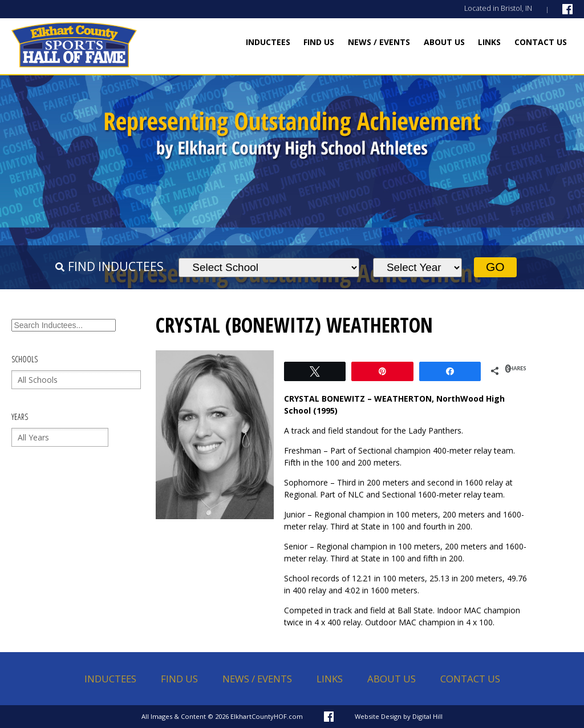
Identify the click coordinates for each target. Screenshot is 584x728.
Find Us (319, 42)
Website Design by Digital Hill (399, 716)
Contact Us (541, 42)
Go (495, 267)
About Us (444, 42)
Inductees (268, 42)
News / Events (379, 42)
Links (489, 42)
